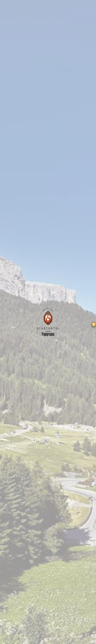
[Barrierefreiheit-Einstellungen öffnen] (94, 324)
